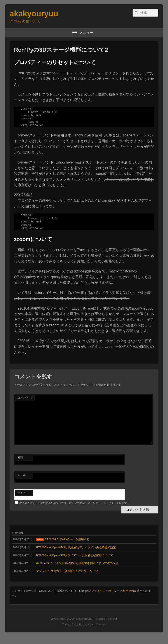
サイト (22, 500)
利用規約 (128, 598)
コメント (25, 405)
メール (22, 482)
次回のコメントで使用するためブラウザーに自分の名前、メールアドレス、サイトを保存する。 (76, 510)
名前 (20, 464)
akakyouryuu (34, 14)
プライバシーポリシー (105, 598)
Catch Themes (97, 632)
